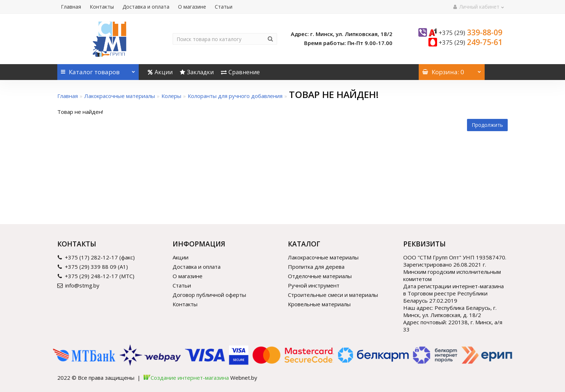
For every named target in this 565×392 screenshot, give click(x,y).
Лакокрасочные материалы (120, 96)
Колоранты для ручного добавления (235, 96)
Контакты (102, 7)
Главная (71, 7)
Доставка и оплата (146, 7)
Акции (160, 72)
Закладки (197, 72)
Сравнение (240, 72)
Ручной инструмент (314, 285)
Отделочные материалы (320, 276)
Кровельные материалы (319, 304)
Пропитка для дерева (316, 267)
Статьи (224, 7)
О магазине (192, 7)
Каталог (98, 70)
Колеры (171, 96)
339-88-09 (470, 32)
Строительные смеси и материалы (333, 295)
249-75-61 (470, 42)
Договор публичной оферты (209, 295)
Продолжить (487, 125)
